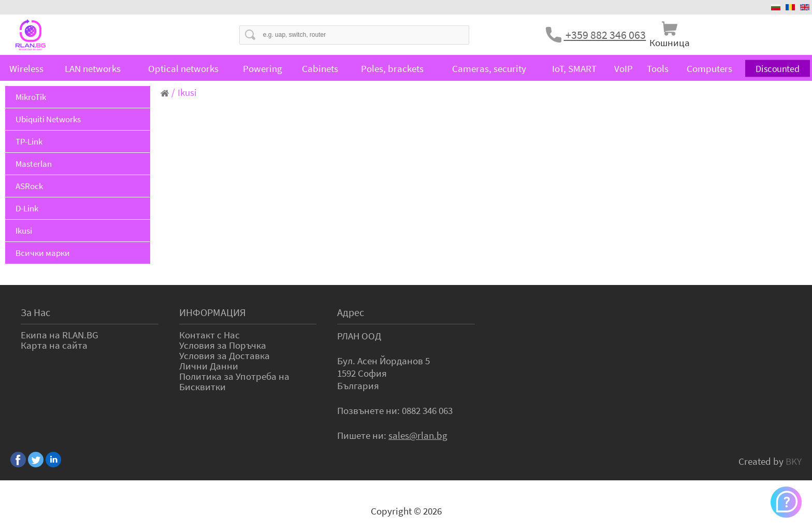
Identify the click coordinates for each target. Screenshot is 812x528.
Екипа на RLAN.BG (60, 335)
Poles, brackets (392, 68)
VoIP (624, 68)
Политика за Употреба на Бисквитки (234, 381)
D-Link (27, 208)
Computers (709, 68)
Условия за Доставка (224, 355)
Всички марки (43, 253)
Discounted (778, 68)
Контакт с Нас (209, 335)
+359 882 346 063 (605, 35)
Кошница (670, 42)
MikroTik (31, 97)
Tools (658, 68)
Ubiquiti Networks (48, 119)
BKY (794, 461)
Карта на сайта (54, 345)
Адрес (351, 312)
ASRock (29, 186)
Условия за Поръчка (223, 345)
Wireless (26, 68)
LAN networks (93, 68)
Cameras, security (489, 68)
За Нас (35, 312)
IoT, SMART (574, 68)
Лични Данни (209, 366)
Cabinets (320, 68)
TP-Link (29, 141)
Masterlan (34, 164)
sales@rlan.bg (418, 435)
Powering (263, 68)
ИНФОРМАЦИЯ (213, 312)
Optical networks (183, 68)
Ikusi (24, 231)
